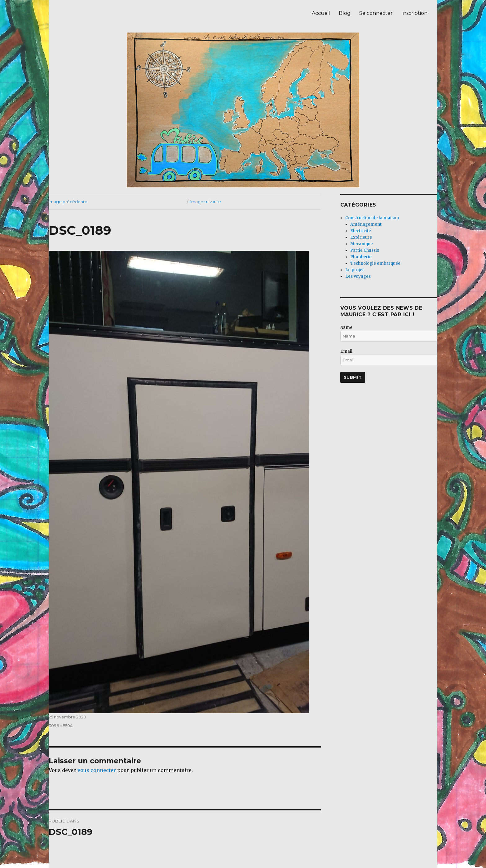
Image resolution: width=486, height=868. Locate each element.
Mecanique (362, 244)
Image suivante (206, 202)
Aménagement (366, 224)
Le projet (355, 270)
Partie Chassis (365, 250)
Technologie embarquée (375, 263)
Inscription (414, 13)
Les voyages (358, 276)
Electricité (361, 231)
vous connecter (97, 770)
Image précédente (68, 202)
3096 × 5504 (61, 726)
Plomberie (361, 257)
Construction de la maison (372, 218)
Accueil (321, 13)
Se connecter (376, 13)
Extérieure (361, 237)
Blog (345, 13)
